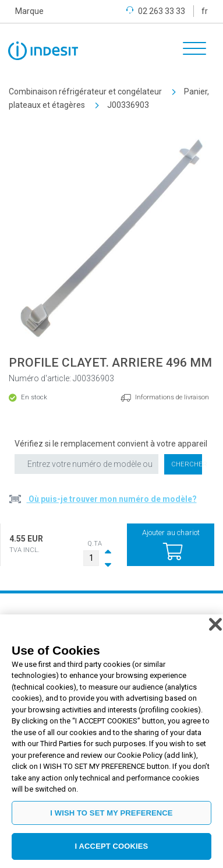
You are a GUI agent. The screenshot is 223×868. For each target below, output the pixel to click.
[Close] (215, 624)
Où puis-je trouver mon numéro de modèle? (112, 499)
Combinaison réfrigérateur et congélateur (85, 92)
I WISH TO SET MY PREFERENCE (111, 813)
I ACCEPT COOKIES (112, 846)
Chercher (187, 464)
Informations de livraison (172, 397)
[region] (111, 741)
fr (205, 11)
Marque (29, 11)
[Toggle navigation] (190, 50)
